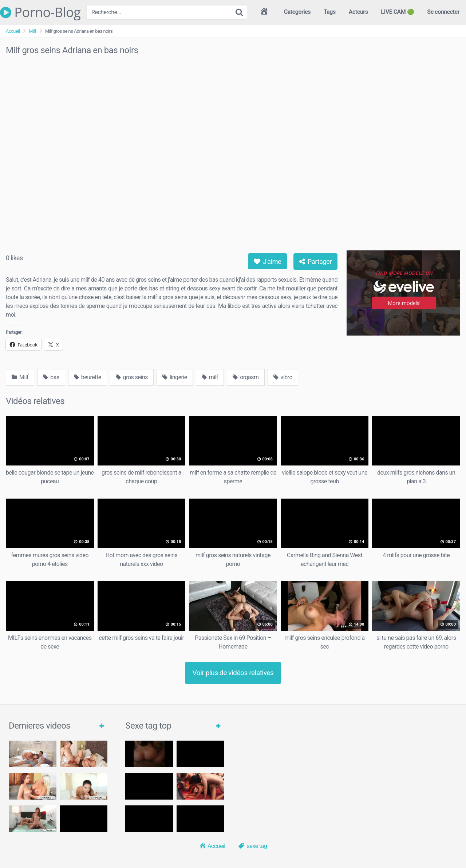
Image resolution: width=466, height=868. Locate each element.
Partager (316, 261)
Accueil (13, 31)
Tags (330, 12)
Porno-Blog (40, 12)
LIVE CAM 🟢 (397, 12)
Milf (32, 31)
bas (51, 377)
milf (210, 377)
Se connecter (443, 12)
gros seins (132, 377)
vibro (283, 377)
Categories (297, 12)
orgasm (246, 377)
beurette (88, 377)
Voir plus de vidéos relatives (233, 673)
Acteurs (358, 12)
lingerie (175, 377)
